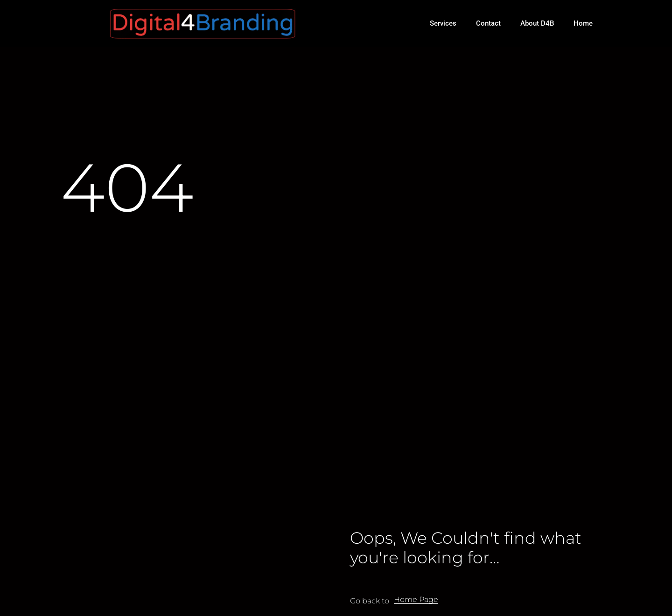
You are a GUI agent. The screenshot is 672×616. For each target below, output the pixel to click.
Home (583, 23)
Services (443, 23)
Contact (488, 23)
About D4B (537, 23)
